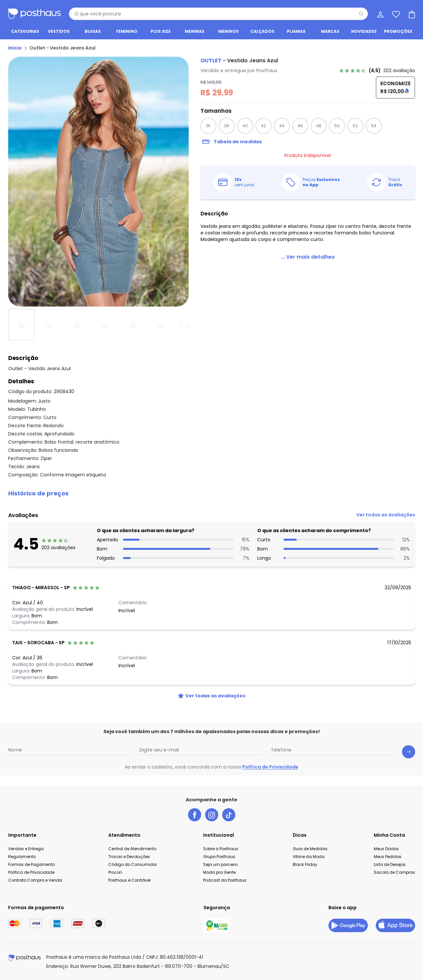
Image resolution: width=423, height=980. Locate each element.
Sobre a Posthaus (221, 849)
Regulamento (22, 857)
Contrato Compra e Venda (35, 880)
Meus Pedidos (388, 857)
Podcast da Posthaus (225, 880)
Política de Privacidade (270, 767)
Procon (115, 872)
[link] (377, 70)
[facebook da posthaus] (195, 815)
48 (319, 126)
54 (374, 126)
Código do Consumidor (133, 864)
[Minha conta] (380, 14)
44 (282, 126)
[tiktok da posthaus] (229, 815)
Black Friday (305, 864)
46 (300, 126)
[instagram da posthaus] (212, 815)
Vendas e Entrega (26, 849)
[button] (212, 493)
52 (355, 126)
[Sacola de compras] (411, 14)
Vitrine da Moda (309, 857)
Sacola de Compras (394, 872)
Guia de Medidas (310, 849)
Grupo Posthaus (219, 857)
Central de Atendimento (132, 849)
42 (263, 126)
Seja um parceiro (220, 864)
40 (245, 126)
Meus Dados (386, 849)
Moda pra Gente (219, 872)
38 (227, 126)
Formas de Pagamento (32, 864)
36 (208, 126)
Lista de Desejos (390, 864)
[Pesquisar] (361, 14)
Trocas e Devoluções (129, 857)
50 (337, 126)
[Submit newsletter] (409, 752)
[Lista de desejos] (395, 14)
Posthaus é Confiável (129, 880)
